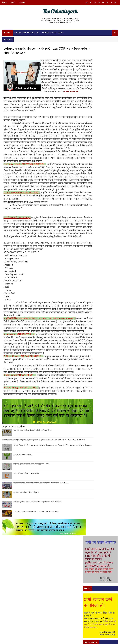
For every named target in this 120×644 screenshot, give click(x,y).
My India (29, 609)
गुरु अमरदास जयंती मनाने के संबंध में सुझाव (26, 543)
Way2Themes (23, 640)
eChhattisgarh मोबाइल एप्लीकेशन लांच (26, 524)
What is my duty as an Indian (94, 374)
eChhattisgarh (49, 607)
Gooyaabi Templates (48, 640)
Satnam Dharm (89, 346)
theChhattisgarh (13, 605)
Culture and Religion (14, 613)
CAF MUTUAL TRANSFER (14, 625)
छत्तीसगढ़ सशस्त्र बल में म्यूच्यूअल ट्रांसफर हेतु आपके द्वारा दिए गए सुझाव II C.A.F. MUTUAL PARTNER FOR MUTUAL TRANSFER (100, 167)
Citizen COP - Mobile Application (95, 328)
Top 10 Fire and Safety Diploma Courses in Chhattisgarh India (36, 562)
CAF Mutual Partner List (27, 32)
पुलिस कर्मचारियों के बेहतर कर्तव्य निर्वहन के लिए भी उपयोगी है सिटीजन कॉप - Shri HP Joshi (41, 534)
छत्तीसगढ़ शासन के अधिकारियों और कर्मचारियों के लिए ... (100, 352)
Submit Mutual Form (53, 32)
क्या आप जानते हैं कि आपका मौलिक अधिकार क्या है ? (99, 354)
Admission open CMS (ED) (23, 505)
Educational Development (16, 621)
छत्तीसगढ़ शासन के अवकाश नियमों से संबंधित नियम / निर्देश (31, 515)
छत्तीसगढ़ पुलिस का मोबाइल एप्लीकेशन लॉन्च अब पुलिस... (100, 372)
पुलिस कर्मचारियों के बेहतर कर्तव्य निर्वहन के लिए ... (98, 344)
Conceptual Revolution (15, 609)
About (13, 2)
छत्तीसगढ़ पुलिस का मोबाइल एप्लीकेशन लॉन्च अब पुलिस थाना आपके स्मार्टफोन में (37, 553)
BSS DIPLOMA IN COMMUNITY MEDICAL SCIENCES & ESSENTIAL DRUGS (98, 314)
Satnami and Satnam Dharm (54, 617)
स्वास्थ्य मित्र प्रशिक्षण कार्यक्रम (92, 342)
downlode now (59, 99)
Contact (22, 2)
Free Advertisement (13, 617)
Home (5, 2)
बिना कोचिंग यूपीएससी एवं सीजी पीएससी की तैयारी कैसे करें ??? (33, 479)
